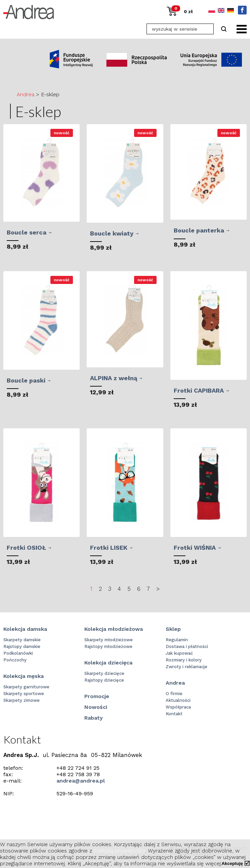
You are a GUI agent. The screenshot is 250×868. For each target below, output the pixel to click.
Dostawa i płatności (187, 646)
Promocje (97, 696)
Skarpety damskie (22, 640)
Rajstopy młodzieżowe (108, 646)
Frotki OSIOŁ (26, 548)
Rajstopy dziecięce (104, 680)
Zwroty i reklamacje (186, 667)
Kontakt (174, 714)
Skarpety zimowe (22, 700)
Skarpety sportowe (24, 694)
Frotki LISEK (109, 548)
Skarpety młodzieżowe (109, 640)
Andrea (26, 94)
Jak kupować (179, 653)
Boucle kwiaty (112, 233)
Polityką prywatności (119, 851)
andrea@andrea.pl (81, 781)
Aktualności (178, 700)
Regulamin (177, 640)
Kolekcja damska (25, 629)
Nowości (96, 707)
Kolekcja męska (24, 676)
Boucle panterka (199, 230)
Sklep (173, 629)
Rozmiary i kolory (184, 660)
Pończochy (15, 660)
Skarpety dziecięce (104, 673)
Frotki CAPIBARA (199, 390)
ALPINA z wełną (114, 378)
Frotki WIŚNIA (195, 548)
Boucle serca (27, 232)
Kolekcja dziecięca (108, 663)
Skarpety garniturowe (26, 687)
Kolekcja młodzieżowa (114, 629)
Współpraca (178, 707)
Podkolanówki (18, 653)
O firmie (174, 694)
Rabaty (94, 718)
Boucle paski (26, 380)
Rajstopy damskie (22, 646)
